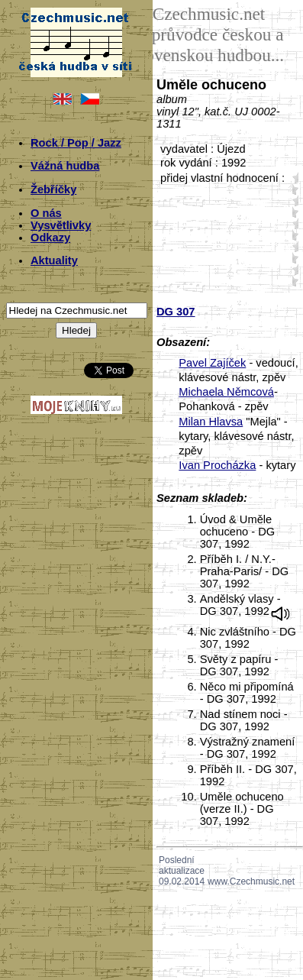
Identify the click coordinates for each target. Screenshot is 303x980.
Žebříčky (53, 189)
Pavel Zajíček (212, 363)
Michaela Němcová (226, 392)
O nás (46, 213)
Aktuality (54, 260)
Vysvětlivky (61, 225)
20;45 (292, 212)
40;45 (292, 258)
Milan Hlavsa (211, 422)
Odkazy (50, 238)
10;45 (292, 189)
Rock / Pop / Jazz (76, 143)
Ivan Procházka (217, 465)
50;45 (292, 281)
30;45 (292, 235)
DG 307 (176, 312)
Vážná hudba (65, 166)
